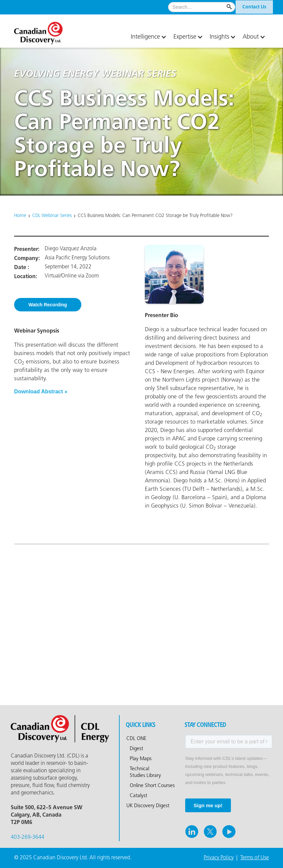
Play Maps (141, 759)
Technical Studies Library (145, 772)
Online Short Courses (152, 786)
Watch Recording (48, 305)
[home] (48, 31)
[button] (149, 37)
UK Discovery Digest (148, 806)
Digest (136, 749)
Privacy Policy (219, 858)
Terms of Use (255, 858)
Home (20, 216)
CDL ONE (136, 739)
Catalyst (138, 796)
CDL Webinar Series (52, 216)
